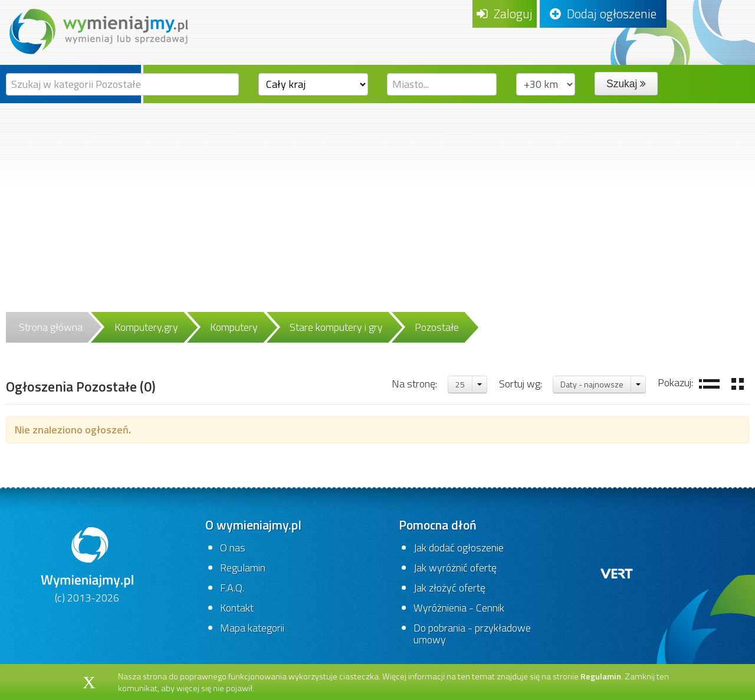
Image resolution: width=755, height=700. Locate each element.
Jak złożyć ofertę (449, 588)
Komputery (234, 327)
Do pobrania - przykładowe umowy (472, 634)
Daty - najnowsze (592, 384)
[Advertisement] (377, 192)
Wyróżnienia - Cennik (459, 608)
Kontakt (237, 608)
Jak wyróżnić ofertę (455, 568)
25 (460, 384)
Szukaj (626, 84)
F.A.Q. (232, 588)
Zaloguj (505, 14)
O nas (233, 548)
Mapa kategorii (252, 628)
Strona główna (51, 327)
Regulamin (243, 568)
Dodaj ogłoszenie (603, 14)
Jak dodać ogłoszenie (459, 548)
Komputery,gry (146, 327)
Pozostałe (437, 327)
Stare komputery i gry (336, 327)
